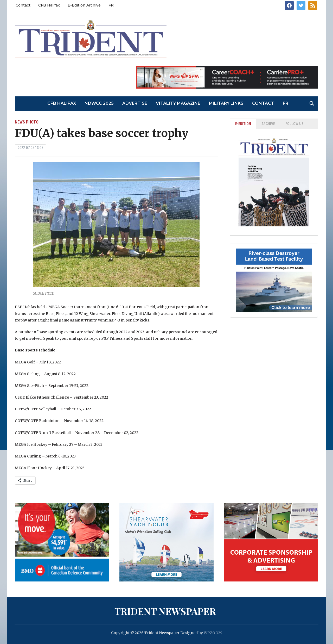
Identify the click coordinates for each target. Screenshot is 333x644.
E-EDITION (243, 124)
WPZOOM (213, 633)
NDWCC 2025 (99, 103)
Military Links (226, 103)
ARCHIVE (268, 124)
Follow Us (294, 124)
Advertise (135, 103)
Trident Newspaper (165, 611)
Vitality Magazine (178, 103)
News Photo (27, 122)
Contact (23, 5)
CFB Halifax (49, 5)
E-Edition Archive (84, 5)
